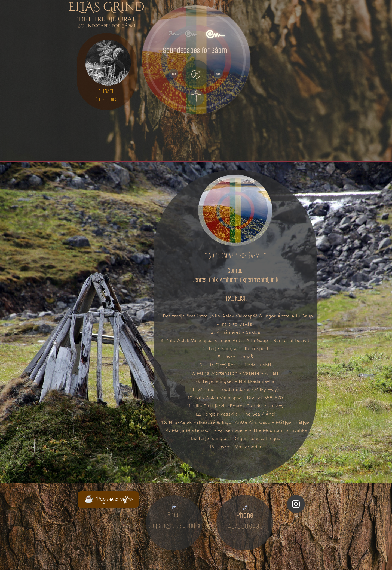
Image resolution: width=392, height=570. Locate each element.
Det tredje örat (107, 99)
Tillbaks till (107, 91)
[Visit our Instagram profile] (296, 504)
